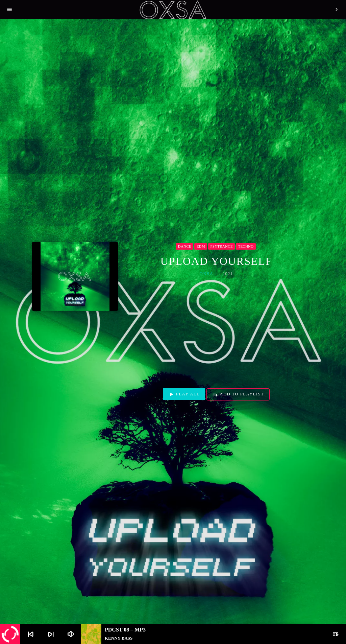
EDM (201, 246)
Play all (184, 394)
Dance (185, 246)
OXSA (206, 273)
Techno (246, 246)
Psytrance (222, 246)
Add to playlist (238, 394)
